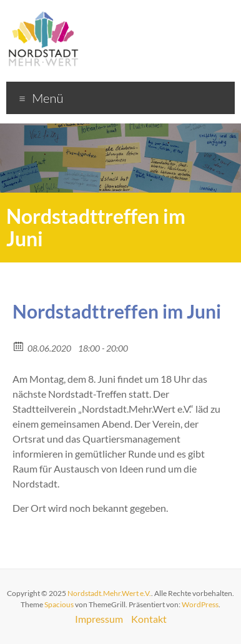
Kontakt (149, 619)
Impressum (99, 619)
